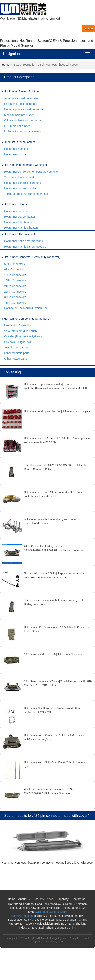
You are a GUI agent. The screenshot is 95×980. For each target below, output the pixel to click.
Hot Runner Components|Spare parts (26, 319)
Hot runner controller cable (20, 188)
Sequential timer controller (20, 177)
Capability (62, 899)
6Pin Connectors (14, 269)
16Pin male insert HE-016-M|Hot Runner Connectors (54, 654)
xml (41, 942)
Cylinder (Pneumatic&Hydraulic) (24, 336)
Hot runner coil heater (18, 211)
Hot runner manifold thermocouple (25, 247)
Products (38, 899)
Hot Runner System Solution (20, 91)
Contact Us (78, 899)
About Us (24, 899)
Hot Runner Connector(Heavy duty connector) (31, 257)
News (50, 899)
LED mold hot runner (17, 126)
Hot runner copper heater (20, 217)
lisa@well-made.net (23, 916)
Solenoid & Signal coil (18, 342)
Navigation (11, 54)
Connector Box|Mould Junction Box (26, 308)
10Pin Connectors (15, 275)
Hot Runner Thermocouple (19, 234)
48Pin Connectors (15, 303)
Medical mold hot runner (19, 115)
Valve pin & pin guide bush (20, 331)
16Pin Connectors (15, 280)
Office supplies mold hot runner (23, 120)
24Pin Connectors (15, 286)
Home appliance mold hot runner (24, 109)
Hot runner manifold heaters (21, 228)
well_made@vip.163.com (52, 912)
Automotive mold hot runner (21, 98)
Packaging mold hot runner (21, 104)
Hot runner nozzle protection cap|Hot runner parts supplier (57, 411)
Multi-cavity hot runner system (23, 131)
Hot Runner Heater (15, 204)
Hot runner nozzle (15, 154)
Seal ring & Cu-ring (16, 347)
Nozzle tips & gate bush (19, 325)
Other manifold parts (17, 353)
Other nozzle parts (15, 359)
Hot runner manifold (16, 149)
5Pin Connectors (14, 264)
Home (6, 65)
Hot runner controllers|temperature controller (31, 172)
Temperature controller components (26, 194)
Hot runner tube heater (18, 222)
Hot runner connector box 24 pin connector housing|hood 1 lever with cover (47, 863)
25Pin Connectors (15, 292)
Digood (62, 942)
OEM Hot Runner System (19, 142)
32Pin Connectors (15, 297)
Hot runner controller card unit (22, 183)
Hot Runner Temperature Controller (25, 165)
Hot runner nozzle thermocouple (24, 241)
